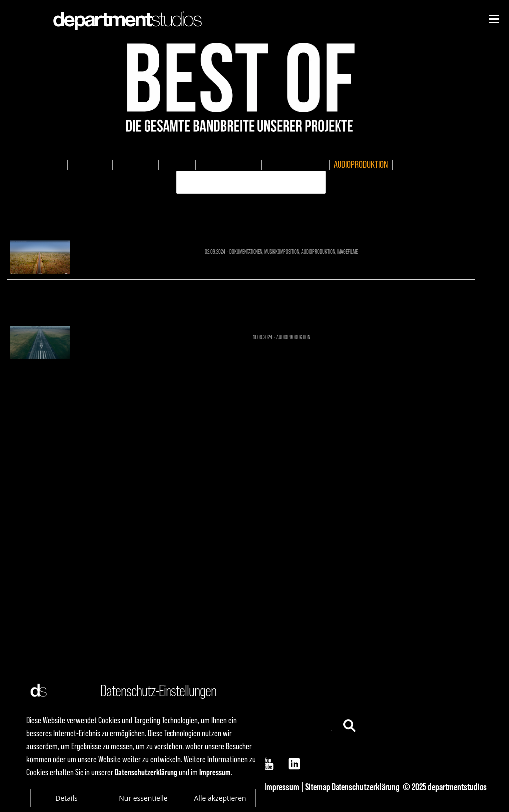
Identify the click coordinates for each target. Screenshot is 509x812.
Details (66, 798)
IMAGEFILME (90, 164)
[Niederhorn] (494, 19)
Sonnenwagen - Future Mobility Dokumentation (241, 215)
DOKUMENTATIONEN (229, 164)
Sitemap (318, 787)
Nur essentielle (143, 798)
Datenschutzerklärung (366, 787)
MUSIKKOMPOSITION (296, 164)
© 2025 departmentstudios (445, 787)
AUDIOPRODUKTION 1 (241, 301)
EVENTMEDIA (135, 164)
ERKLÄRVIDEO (417, 164)
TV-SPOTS (177, 164)
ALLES (54, 164)
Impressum (282, 787)
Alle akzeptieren (220, 798)
